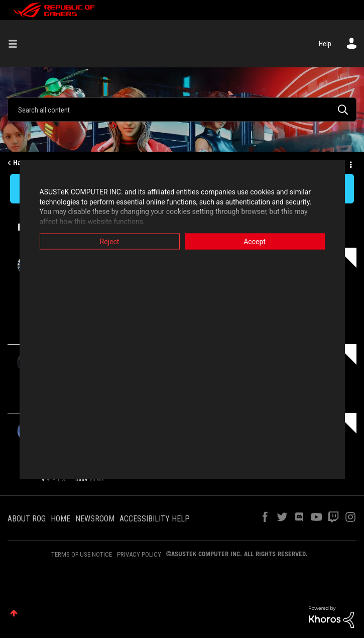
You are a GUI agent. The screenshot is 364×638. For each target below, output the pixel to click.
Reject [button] (110, 242)
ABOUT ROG (27, 519)
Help (325, 44)
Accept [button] (255, 242)
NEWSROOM (95, 519)
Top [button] (14, 613)
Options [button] (350, 163)
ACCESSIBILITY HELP (155, 519)
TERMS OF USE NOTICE (82, 554)
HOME (60, 519)
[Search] (182, 110)
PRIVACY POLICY (139, 554)
